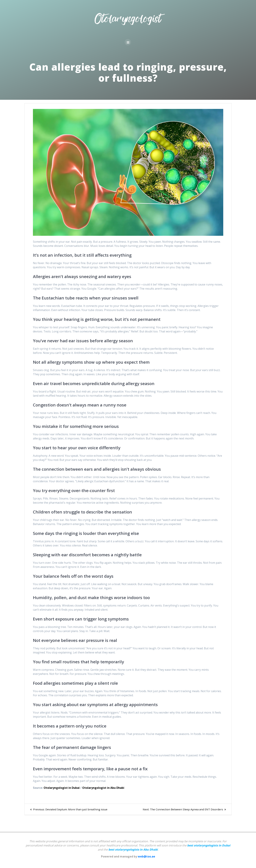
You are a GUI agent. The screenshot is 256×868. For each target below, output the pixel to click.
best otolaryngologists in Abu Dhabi (133, 850)
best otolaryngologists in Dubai (209, 845)
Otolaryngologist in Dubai (62, 788)
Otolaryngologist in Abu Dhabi (103, 788)
